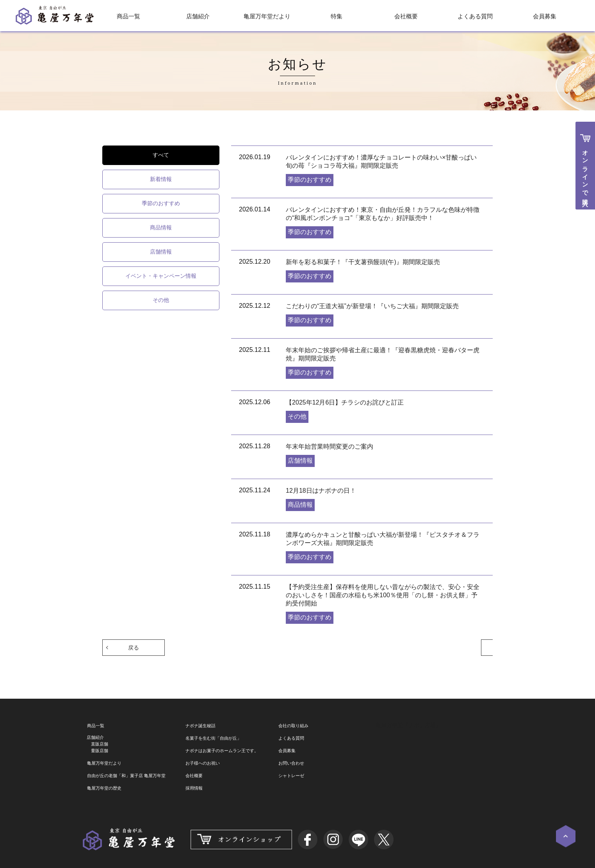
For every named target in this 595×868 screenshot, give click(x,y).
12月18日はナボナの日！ (321, 491)
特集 (337, 16)
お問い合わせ (291, 763)
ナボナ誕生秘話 (200, 726)
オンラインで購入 (585, 172)
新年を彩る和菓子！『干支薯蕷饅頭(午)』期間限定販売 (363, 262)
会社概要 (406, 16)
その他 (161, 300)
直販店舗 (100, 744)
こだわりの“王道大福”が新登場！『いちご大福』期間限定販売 (372, 306)
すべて (161, 155)
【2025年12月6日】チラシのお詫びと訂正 (345, 402)
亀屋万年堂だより (267, 16)
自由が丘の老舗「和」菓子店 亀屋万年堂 (126, 776)
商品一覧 (128, 16)
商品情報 (161, 227)
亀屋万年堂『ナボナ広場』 (408, 725)
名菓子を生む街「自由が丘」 (213, 738)
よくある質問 (475, 16)
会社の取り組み (293, 726)
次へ (461, 647)
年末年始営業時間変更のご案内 (330, 446)
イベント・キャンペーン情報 (161, 276)
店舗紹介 (198, 16)
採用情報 (194, 788)
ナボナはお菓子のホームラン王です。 (222, 751)
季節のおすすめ (161, 203)
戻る (134, 647)
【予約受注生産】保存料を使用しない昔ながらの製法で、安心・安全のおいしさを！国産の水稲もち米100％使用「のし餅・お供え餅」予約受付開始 (383, 595)
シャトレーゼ (291, 776)
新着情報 (161, 179)
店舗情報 (161, 252)
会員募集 (545, 16)
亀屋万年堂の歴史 (104, 788)
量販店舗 (100, 751)
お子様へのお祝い (203, 763)
